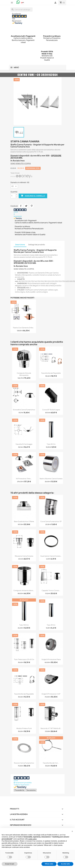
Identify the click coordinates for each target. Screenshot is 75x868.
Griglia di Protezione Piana (51, 659)
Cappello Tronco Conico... (51, 590)
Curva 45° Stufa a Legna (51, 410)
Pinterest (32, 206)
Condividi (21, 206)
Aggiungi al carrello (33, 196)
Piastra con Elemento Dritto (23, 328)
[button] (72, 831)
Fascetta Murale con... (51, 763)
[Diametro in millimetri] (14, 186)
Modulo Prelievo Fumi (24, 728)
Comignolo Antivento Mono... (24, 590)
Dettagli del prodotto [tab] (37, 245)
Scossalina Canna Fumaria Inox (24, 410)
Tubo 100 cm (24, 625)
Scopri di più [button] (10, 864)
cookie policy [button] (32, 839)
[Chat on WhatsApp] (18, 2)
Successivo (31, 790)
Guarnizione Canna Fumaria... (51, 556)
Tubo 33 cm (51, 625)
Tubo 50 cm (51, 444)
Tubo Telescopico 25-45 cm (24, 659)
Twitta (26, 206)
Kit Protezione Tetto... (24, 479)
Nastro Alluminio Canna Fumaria (51, 479)
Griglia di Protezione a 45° (51, 694)
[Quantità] (13, 196)
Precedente (19, 790)
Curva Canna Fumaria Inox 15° (51, 521)
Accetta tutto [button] (65, 864)
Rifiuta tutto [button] (49, 864)
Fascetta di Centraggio (24, 444)
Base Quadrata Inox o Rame (24, 521)
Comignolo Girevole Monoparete (24, 374)
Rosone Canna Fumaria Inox (24, 763)
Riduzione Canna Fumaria (24, 556)
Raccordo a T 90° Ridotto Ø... (51, 728)
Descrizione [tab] (20, 245)
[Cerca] (22, 10)
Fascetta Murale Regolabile (51, 373)
